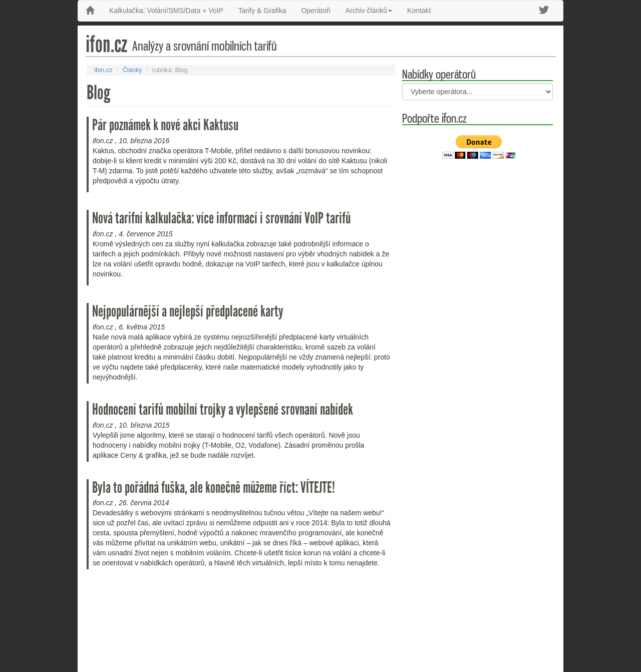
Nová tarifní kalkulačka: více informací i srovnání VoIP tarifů (221, 218)
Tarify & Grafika (262, 11)
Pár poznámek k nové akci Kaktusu (165, 125)
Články (132, 70)
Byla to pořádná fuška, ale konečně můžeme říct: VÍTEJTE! (214, 487)
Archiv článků (369, 11)
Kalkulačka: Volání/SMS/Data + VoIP (166, 11)
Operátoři (315, 11)
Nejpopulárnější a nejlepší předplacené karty (188, 311)
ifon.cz (103, 70)
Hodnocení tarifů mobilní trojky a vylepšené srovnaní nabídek (223, 409)
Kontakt (419, 11)
